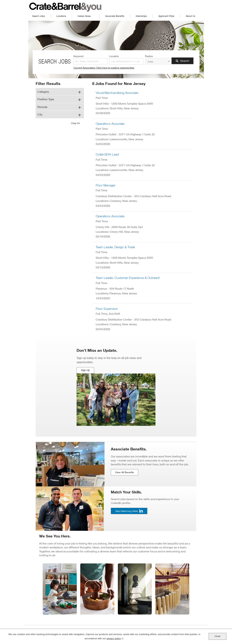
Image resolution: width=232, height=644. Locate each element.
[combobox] (126, 61)
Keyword (79, 56)
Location (114, 56)
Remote (42, 107)
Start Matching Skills (127, 511)
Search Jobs (39, 16)
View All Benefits (125, 472)
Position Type (46, 99)
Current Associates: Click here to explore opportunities (104, 68)
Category (43, 92)
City (40, 114)
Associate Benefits (115, 16)
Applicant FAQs (166, 16)
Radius (149, 56)
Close (218, 636)
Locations (61, 16)
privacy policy (115, 638)
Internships (141, 16)
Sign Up (86, 371)
